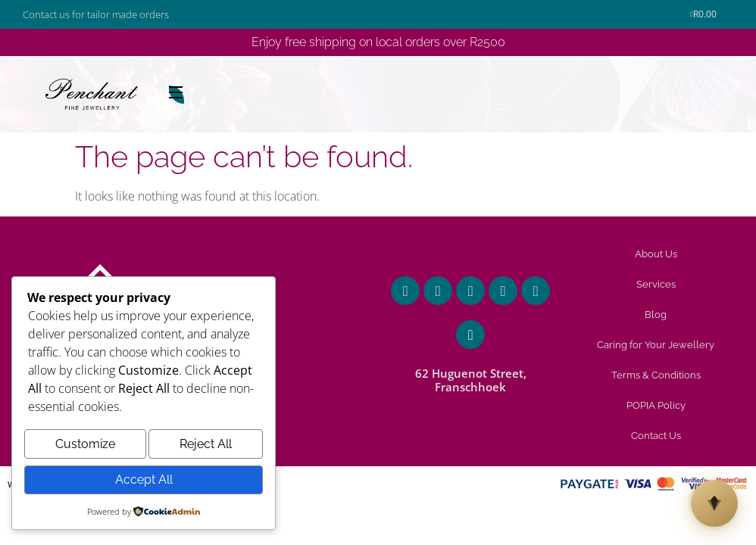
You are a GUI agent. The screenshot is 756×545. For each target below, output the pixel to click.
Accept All (144, 481)
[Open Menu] (177, 95)
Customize (85, 448)
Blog (656, 315)
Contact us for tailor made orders (96, 14)
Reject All (206, 448)
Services (656, 284)
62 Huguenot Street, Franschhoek (471, 380)
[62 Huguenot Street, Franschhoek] (470, 335)
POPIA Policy (656, 405)
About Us (656, 254)
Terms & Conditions (656, 375)
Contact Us (656, 436)
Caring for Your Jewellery (656, 345)
